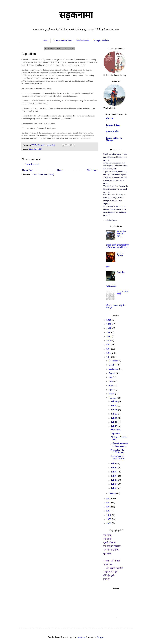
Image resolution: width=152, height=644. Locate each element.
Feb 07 (115, 476)
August (112, 373)
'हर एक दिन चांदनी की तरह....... (121, 234)
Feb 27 (114, 406)
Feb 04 (115, 480)
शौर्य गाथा (110, 119)
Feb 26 (115, 410)
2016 (109, 353)
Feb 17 (114, 464)
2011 (109, 511)
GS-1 (40, 149)
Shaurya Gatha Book (63, 41)
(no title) (121, 272)
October (113, 365)
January (113, 494)
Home (46, 41)
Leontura (81, 637)
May (111, 386)
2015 (109, 357)
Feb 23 (115, 414)
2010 (109, 515)
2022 (109, 328)
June (111, 382)
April (111, 390)
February (113, 398)
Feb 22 (115, 418)
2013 (109, 503)
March (112, 394)
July (111, 377)
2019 (109, 341)
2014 (109, 499)
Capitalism (33, 149)
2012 (109, 507)
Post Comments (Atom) (44, 175)
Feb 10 (114, 468)
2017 (109, 349)
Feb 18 (114, 426)
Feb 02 (115, 489)
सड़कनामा (76, 16)
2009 (109, 519)
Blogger (100, 637)
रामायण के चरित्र (112, 132)
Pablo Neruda (83, 41)
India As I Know (113, 125)
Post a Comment (32, 164)
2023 (109, 324)
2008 (109, 524)
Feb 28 (115, 402)
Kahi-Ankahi (111, 286)
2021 (109, 333)
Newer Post (27, 170)
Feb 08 (115, 472)
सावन (108, 267)
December (114, 361)
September (114, 369)
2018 (109, 345)
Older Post (92, 170)
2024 (109, 320)
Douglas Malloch (101, 41)
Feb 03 (115, 484)
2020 (109, 337)
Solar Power (116, 430)
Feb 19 (114, 422)
